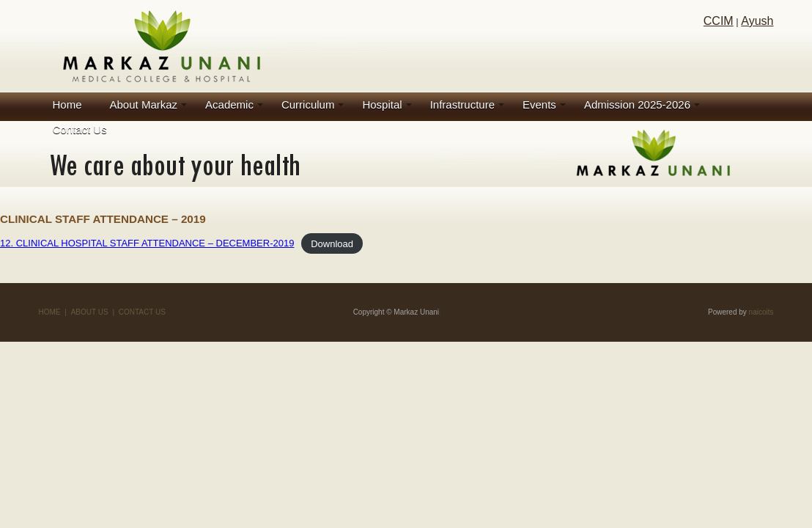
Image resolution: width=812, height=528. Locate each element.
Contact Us (80, 129)
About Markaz (144, 104)
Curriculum (308, 104)
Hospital (382, 104)
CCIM (719, 21)
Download (332, 243)
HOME (50, 312)
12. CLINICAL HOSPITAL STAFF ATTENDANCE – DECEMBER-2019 (147, 243)
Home (67, 104)
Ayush (757, 21)
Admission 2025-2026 (637, 104)
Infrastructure (462, 104)
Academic (229, 104)
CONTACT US (142, 312)
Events (539, 104)
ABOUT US (90, 312)
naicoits (761, 312)
